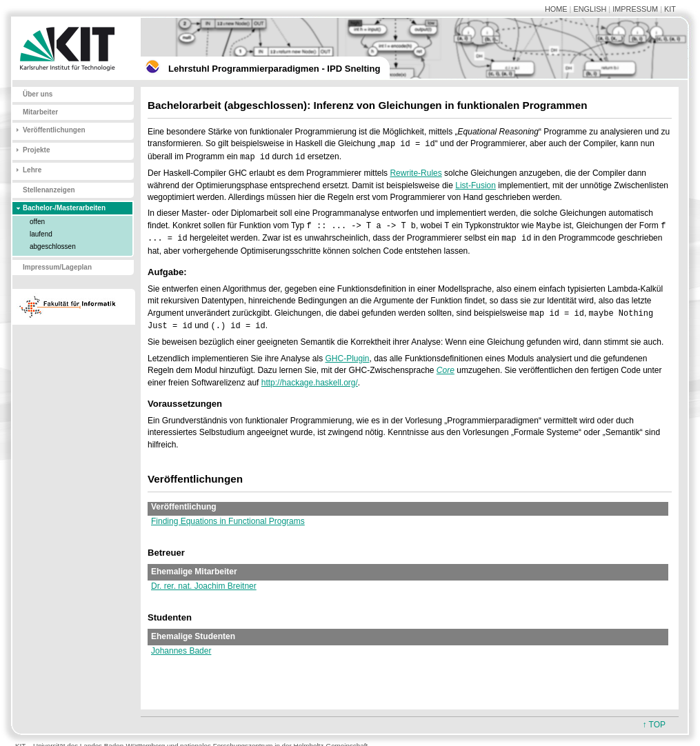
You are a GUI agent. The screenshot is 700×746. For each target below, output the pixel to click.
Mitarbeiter (40, 112)
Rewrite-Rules (416, 173)
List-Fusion (476, 185)
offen (37, 222)
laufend (41, 234)
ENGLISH (590, 9)
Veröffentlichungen (54, 130)
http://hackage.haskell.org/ (310, 383)
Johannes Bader (181, 651)
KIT (670, 9)
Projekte (36, 150)
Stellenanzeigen (49, 190)
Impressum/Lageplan (57, 267)
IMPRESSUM (635, 9)
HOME (556, 9)
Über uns (38, 94)
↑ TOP (654, 725)
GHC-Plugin (347, 359)
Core (446, 370)
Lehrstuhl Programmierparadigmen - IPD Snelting (274, 69)
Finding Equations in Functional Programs (228, 521)
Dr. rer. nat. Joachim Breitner (204, 586)
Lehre (32, 170)
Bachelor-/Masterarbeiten (64, 208)
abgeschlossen (53, 246)
